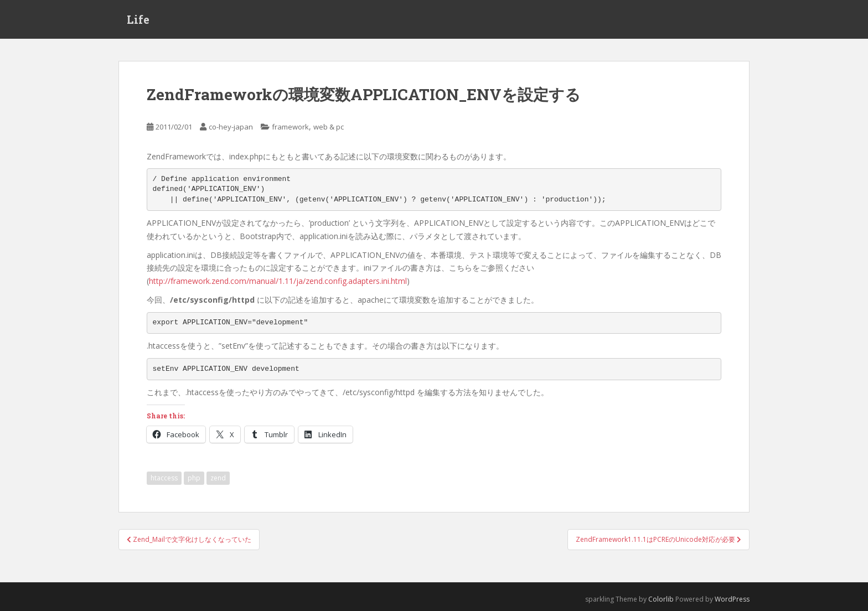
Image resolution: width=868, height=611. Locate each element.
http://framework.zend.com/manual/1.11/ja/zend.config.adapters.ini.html (278, 281)
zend (218, 478)
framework (290, 127)
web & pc (329, 127)
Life (138, 19)
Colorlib (661, 599)
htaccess (164, 478)
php (194, 478)
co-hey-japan (231, 127)
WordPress (732, 599)
